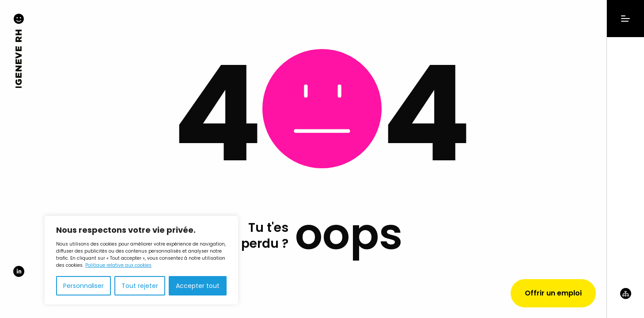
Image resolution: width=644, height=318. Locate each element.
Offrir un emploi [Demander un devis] (553, 293)
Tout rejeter (140, 286)
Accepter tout (198, 286)
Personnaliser (83, 286)
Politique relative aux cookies (118, 265)
